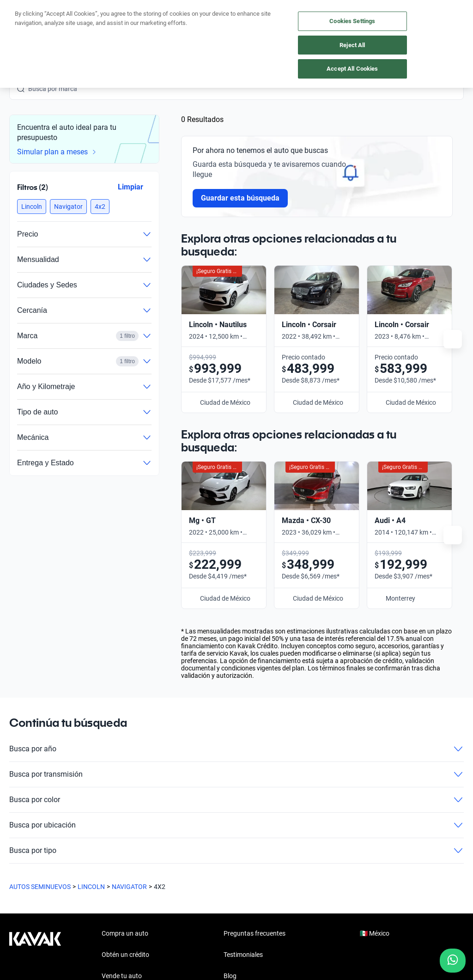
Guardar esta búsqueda (240, 198)
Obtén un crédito (125, 770)
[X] (83, 872)
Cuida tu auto (121, 812)
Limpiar (130, 187)
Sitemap (388, 943)
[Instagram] (39, 872)
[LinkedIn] (105, 872)
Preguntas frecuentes (255, 749)
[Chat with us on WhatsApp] (453, 961)
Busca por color (236, 615)
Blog (230, 791)
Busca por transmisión (236, 590)
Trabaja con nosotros (254, 812)
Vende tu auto (122, 791)
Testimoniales (243, 770)
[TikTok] (127, 872)
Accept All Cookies (352, 69)
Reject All (352, 45)
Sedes (110, 834)
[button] (32, 207)
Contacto (237, 834)
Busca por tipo (236, 666)
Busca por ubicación (236, 640)
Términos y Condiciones (283, 943)
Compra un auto (125, 749)
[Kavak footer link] (35, 792)
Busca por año (236, 564)
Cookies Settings (352, 21)
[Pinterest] (150, 872)
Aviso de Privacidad (212, 943)
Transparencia (346, 943)
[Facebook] (17, 872)
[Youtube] (61, 872)
